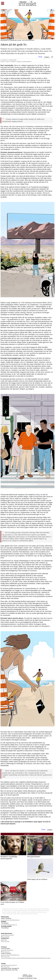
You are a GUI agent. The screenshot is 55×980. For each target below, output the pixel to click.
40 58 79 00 (6, 956)
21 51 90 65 (6, 937)
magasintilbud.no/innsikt (7, 935)
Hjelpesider (4, 940)
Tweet (40, 57)
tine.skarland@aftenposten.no (9, 925)
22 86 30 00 (6, 967)
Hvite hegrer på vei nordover (37, 879)
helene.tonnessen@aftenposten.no (10, 920)
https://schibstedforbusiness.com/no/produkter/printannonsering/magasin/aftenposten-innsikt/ (26, 958)
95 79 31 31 (6, 952)
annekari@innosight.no (7, 950)
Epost (47, 57)
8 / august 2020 (12, 60)
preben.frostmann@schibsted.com (10, 955)
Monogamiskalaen (34, 857)
